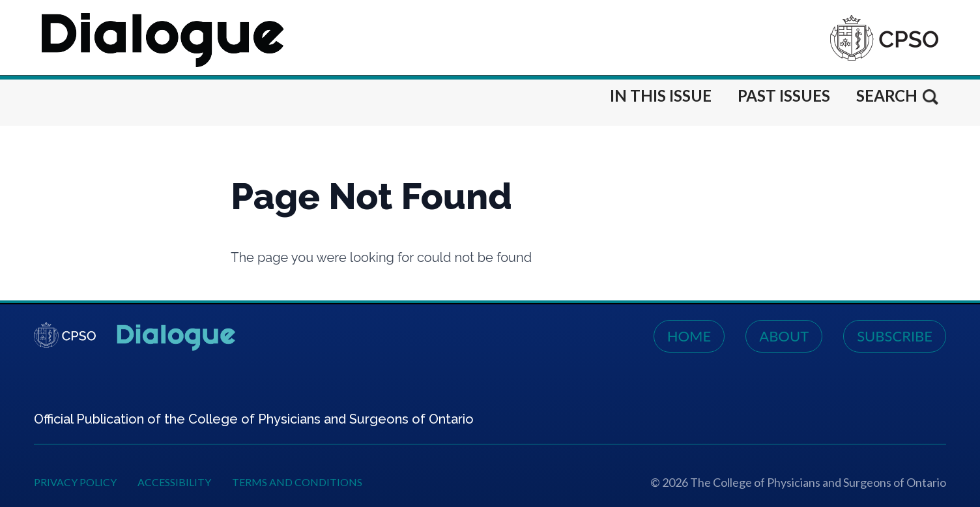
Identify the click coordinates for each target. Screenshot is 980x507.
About (784, 336)
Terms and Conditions (297, 482)
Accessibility (174, 482)
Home (689, 336)
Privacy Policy (75, 482)
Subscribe (895, 336)
